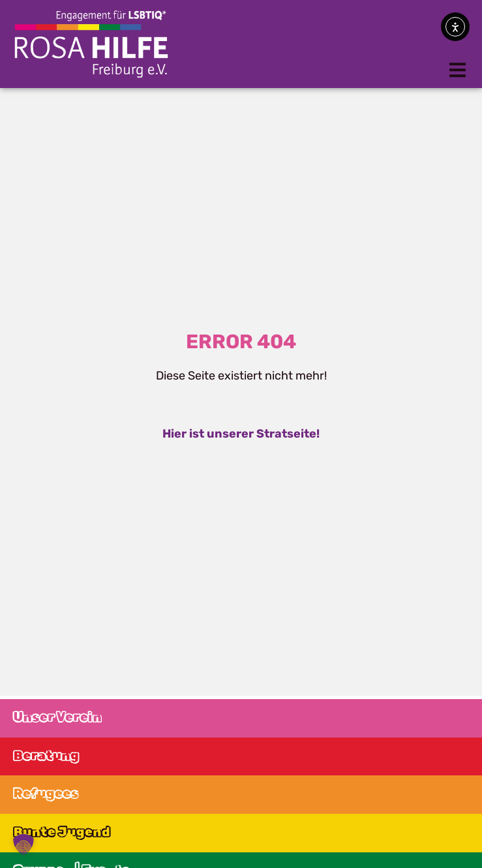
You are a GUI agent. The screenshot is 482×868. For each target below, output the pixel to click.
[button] (458, 70)
